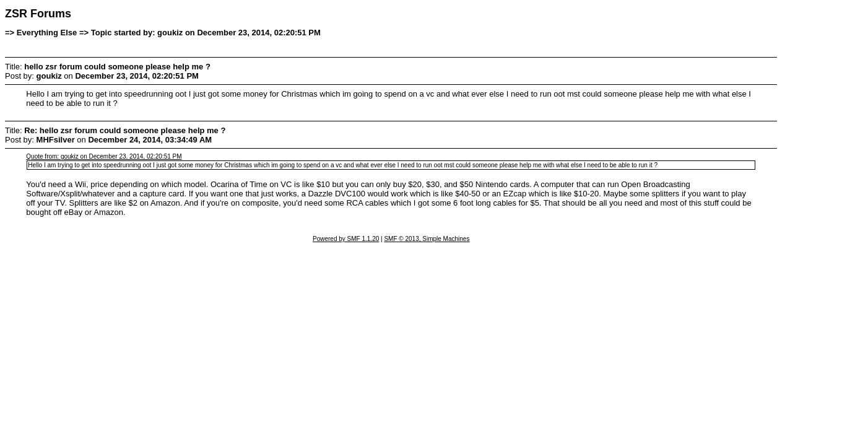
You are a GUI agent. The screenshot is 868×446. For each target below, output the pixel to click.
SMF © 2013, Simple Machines (427, 239)
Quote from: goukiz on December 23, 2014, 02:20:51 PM (104, 156)
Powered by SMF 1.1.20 (346, 239)
